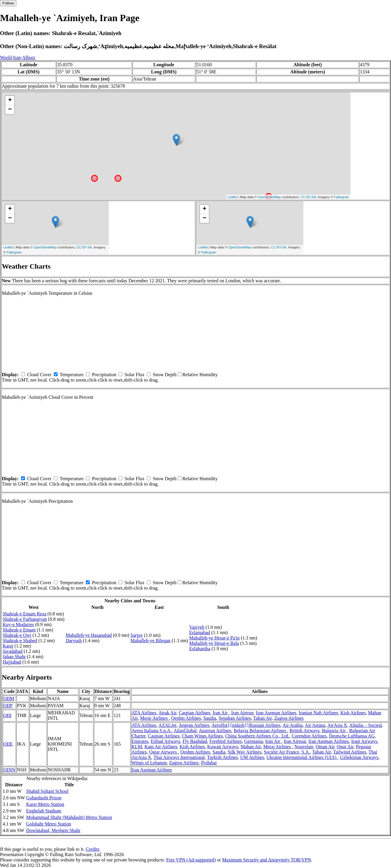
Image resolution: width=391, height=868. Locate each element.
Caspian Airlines (195, 713)
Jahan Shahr (14, 657)
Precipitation (104, 375)
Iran (17, 58)
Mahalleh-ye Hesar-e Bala (214, 643)
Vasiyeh (197, 627)
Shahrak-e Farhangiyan (25, 619)
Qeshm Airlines (186, 718)
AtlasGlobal (185, 731)
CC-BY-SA (308, 197)
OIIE (8, 744)
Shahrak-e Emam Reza (25, 614)
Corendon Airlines (309, 736)
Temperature (72, 375)
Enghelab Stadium (44, 811)
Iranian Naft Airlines (318, 713)
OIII (7, 715)
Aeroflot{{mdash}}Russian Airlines (246, 725)
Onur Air (345, 747)
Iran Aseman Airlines (276, 713)
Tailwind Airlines (350, 752)
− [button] (10, 110)
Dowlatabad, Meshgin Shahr (53, 830)
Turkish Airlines (223, 757)
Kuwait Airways (223, 747)
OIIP (8, 706)
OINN (9, 770)
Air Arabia (293, 725)
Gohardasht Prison (44, 798)
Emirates (140, 741)
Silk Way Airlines (245, 752)
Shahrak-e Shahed (20, 641)
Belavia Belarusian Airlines (261, 731)
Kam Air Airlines (161, 747)
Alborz (29, 58)
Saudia (210, 718)
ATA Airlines (144, 713)
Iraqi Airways (364, 741)
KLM (137, 747)
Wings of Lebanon (149, 763)
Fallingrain (342, 197)
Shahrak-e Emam (19, 630)
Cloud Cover (39, 375)
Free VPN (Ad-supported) (191, 860)
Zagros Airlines (289, 718)
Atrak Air (167, 713)
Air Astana (315, 725)
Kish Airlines (353, 713)
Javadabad (13, 651)
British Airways (305, 731)
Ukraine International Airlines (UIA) (302, 757)
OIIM (9, 698)
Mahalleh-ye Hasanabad (89, 635)
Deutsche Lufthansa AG (352, 736)
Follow (8, 3)
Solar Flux (134, 375)
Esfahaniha (200, 649)
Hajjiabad (12, 662)
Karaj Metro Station (45, 804)
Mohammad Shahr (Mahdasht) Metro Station (69, 817)
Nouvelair (304, 747)
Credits (92, 849)
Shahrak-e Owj (17, 635)
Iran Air (221, 713)
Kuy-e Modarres (18, 624)
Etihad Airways (166, 741)
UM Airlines (252, 757)
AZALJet (167, 725)
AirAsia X (337, 725)
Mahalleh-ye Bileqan (150, 641)
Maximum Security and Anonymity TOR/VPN (267, 860)
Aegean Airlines (194, 725)
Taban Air (262, 718)
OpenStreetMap (269, 197)
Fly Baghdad (195, 741)
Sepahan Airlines (235, 718)
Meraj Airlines (154, 718)
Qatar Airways (164, 752)
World (6, 58)
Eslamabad (200, 633)
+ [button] (10, 100)
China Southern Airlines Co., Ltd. (257, 736)
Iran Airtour (242, 713)
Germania (254, 741)
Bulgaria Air (334, 731)
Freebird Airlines (226, 741)
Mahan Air (251, 747)
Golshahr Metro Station (49, 824)
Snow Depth (165, 375)
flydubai (209, 763)
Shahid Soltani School (47, 791)
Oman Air (325, 747)
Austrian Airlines (215, 731)
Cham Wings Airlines (202, 736)
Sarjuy (137, 635)
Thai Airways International (179, 757)
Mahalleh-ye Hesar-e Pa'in (215, 638)
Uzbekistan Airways (359, 757)
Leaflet (232, 197)
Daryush (74, 641)
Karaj (8, 646)
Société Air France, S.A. (287, 752)
